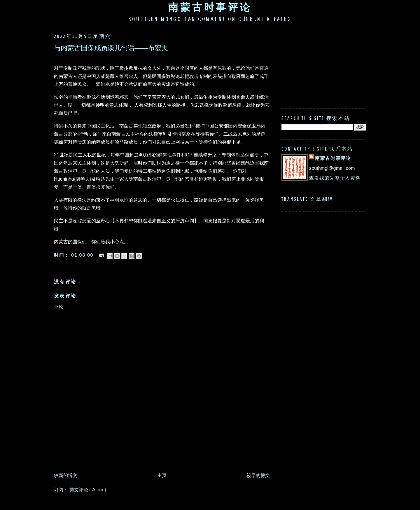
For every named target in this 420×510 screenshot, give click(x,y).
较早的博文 (258, 475)
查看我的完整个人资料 (335, 178)
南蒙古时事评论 (210, 7)
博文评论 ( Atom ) (88, 490)
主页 (162, 475)
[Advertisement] (160, 453)
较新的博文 (66, 475)
